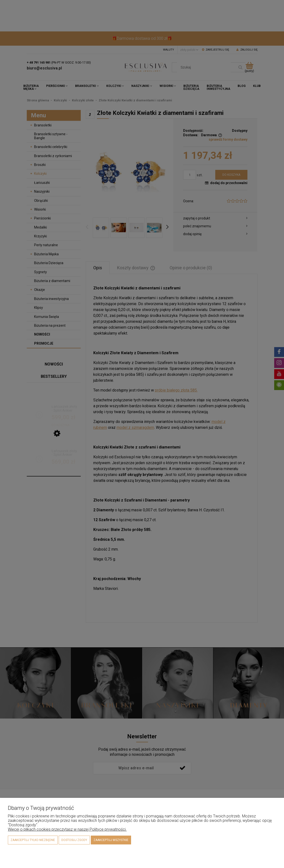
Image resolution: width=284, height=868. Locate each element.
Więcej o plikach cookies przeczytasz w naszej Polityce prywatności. (67, 829)
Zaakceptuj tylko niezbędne (33, 840)
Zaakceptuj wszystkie (111, 840)
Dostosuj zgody (74, 840)
